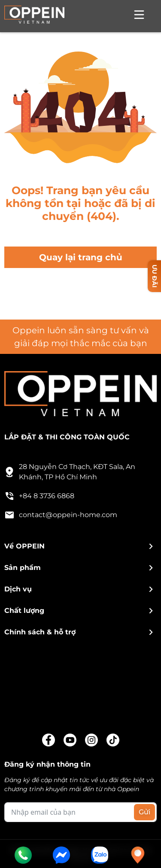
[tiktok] (113, 740)
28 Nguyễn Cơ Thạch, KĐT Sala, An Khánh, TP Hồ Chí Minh (70, 472)
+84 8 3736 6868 (39, 496)
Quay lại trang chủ (81, 257)
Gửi (144, 812)
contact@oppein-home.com (61, 515)
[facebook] (49, 740)
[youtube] (70, 740)
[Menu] (139, 16)
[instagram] (91, 740)
